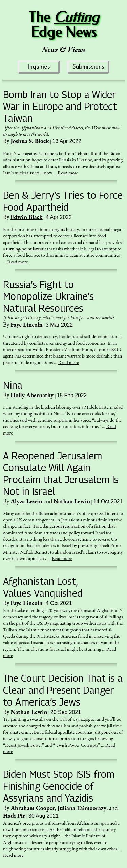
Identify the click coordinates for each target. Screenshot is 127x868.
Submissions (88, 67)
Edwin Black (27, 217)
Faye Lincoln (26, 324)
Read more (68, 172)
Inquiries (39, 67)
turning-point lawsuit (26, 248)
